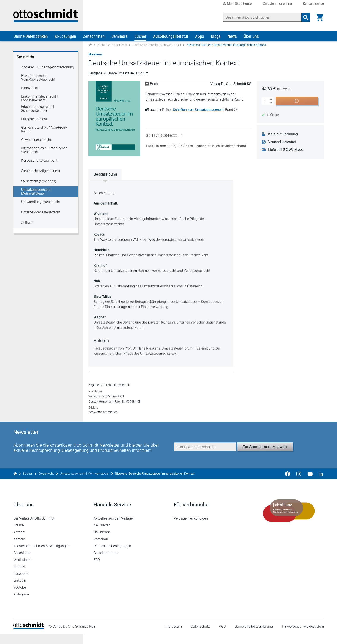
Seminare (119, 36)
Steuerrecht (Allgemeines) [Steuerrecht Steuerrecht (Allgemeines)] (40, 171)
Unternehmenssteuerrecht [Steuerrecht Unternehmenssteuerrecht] (41, 212)
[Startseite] (29, 638)
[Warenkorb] (320, 17)
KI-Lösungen (65, 36)
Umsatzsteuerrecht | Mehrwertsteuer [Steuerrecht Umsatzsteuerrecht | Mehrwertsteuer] (36, 191)
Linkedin (20, 590)
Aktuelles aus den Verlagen (114, 528)
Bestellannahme (106, 563)
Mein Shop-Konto (239, 4)
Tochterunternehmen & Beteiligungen (41, 556)
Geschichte (22, 563)
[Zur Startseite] (90, 45)
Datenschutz (200, 636)
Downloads (102, 542)
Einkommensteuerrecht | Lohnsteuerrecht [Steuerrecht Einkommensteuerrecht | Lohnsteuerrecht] (39, 98)
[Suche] (262, 17)
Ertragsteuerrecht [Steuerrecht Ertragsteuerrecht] (34, 119)
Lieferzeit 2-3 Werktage (286, 150)
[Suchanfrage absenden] (306, 17)
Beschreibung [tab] (105, 174)
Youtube (20, 597)
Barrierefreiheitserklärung (254, 636)
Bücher (140, 36)
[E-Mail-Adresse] (205, 457)
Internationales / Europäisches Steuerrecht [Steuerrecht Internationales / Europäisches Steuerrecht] (44, 150)
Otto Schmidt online (277, 4)
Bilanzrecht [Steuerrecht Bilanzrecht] (30, 88)
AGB (222, 636)
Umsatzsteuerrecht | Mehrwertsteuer (157, 45)
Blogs (216, 36)
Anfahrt (19, 542)
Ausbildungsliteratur (171, 36)
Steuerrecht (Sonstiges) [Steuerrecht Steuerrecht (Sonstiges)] (39, 181)
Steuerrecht (119, 45)
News (232, 36)
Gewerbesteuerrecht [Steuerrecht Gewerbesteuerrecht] (36, 140)
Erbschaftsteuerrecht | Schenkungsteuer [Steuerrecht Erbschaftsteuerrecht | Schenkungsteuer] (38, 109)
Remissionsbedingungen (112, 556)
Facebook (21, 583)
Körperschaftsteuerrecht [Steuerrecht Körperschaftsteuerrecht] (39, 160)
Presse (18, 535)
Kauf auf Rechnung (283, 134)
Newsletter (102, 535)
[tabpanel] (161, 273)
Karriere (19, 549)
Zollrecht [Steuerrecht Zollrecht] (28, 223)
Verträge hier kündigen (191, 528)
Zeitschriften (94, 36)
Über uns (251, 36)
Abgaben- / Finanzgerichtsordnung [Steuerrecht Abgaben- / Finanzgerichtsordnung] (48, 67)
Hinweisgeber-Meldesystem (303, 636)
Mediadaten (22, 570)
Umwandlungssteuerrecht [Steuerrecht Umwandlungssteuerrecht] (41, 202)
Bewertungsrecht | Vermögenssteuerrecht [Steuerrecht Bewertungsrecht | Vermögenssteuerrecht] (38, 78)
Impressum (173, 636)
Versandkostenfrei (282, 142)
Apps (200, 36)
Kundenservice (313, 4)
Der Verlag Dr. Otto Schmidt (34, 528)
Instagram (21, 604)
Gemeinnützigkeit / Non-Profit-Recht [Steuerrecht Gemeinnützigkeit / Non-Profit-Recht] (44, 129)
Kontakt (19, 577)
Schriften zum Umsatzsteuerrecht (198, 110)
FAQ (97, 570)
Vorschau (101, 549)
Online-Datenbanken (31, 36)
